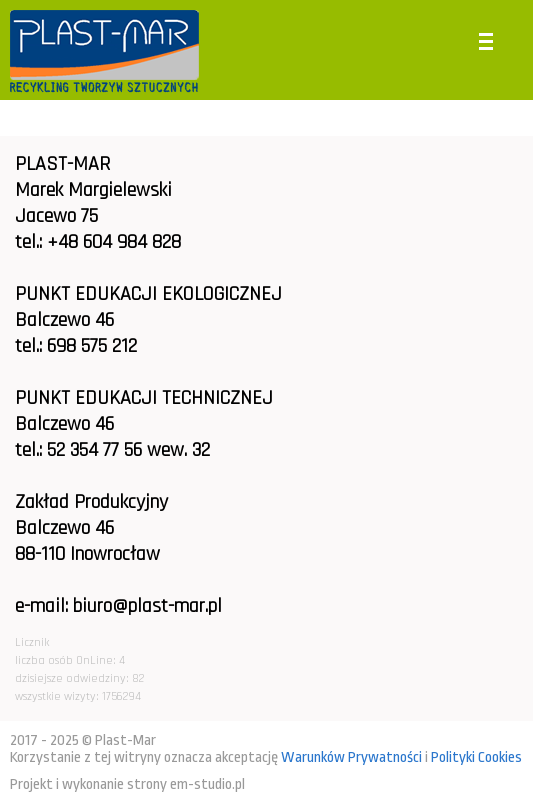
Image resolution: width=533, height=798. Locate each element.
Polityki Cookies (476, 757)
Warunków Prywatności (351, 757)
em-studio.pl (207, 784)
